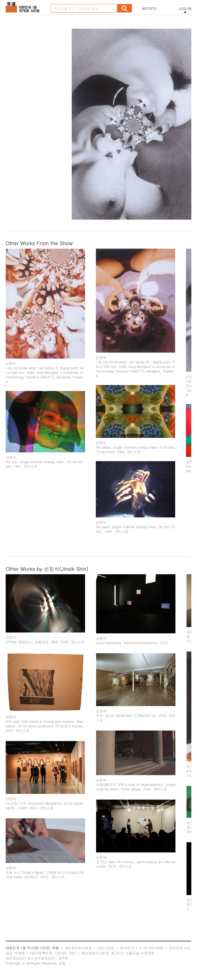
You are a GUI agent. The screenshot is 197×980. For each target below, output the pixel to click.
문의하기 (127, 948)
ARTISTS (149, 9)
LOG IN (185, 9)
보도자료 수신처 (182, 948)
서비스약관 (106, 948)
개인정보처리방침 (78, 948)
